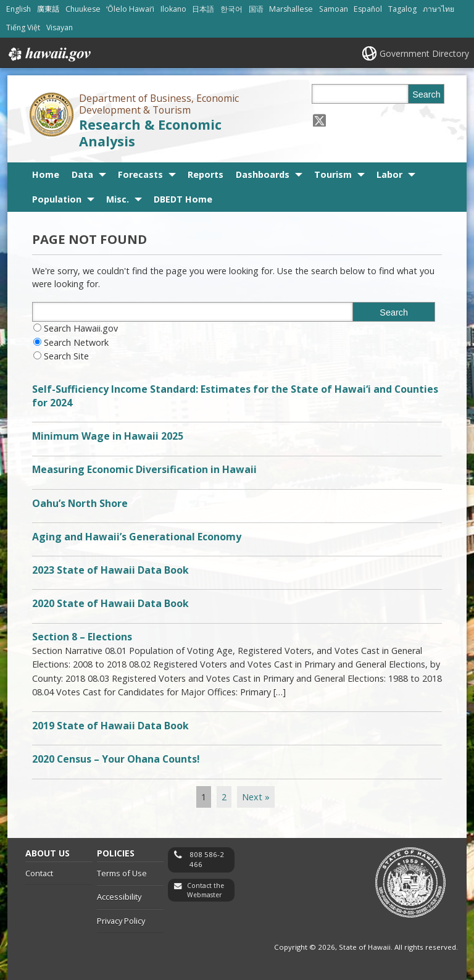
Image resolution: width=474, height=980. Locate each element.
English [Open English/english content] (19, 9)
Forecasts (140, 174)
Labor (389, 174)
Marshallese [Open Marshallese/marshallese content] (291, 9)
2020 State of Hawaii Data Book (110, 603)
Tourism (333, 174)
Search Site (66, 356)
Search (426, 94)
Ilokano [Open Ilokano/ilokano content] (173, 9)
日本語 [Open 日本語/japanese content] (203, 9)
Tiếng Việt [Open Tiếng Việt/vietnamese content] (23, 27)
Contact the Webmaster (206, 890)
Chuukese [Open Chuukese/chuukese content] (83, 9)
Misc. (118, 199)
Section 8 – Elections (82, 637)
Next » (256, 797)
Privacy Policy (121, 921)
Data (82, 174)
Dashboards (263, 174)
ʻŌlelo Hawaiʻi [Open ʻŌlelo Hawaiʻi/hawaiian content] (130, 9)
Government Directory (424, 53)
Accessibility (119, 897)
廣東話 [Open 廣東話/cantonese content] (48, 9)
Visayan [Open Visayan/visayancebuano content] (60, 27)
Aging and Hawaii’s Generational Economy (137, 537)
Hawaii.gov (48, 54)
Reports (206, 174)
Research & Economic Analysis (150, 133)
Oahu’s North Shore (80, 503)
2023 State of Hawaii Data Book (110, 570)
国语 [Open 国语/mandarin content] (256, 9)
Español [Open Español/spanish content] (368, 9)
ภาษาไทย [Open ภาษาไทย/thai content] (439, 9)
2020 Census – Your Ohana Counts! (116, 759)
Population (57, 199)
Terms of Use (122, 873)
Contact (39, 873)
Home (46, 174)
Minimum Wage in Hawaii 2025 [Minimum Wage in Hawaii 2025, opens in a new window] (108, 436)
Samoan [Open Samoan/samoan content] (334, 9)
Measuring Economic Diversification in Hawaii (144, 469)
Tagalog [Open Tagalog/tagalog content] (402, 9)
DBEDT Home (183, 199)
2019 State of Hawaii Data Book (110, 726)
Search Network (76, 342)
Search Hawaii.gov (81, 328)
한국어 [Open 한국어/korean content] (231, 9)
